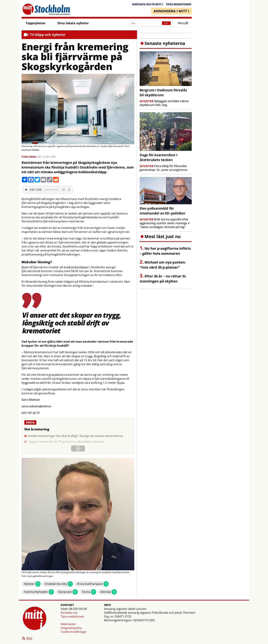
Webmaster (68, 624)
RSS (27, 639)
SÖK (166, 23)
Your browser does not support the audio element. (48, 190)
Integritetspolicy (71, 628)
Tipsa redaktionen (72, 616)
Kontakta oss (69, 613)
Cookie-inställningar (74, 632)
